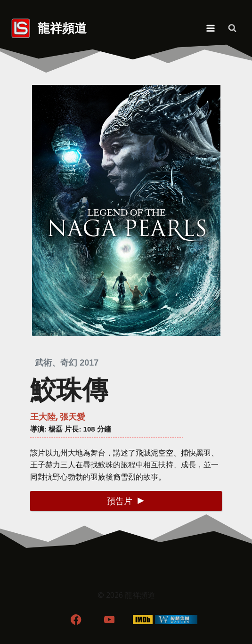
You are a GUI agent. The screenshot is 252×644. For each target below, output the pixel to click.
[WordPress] (176, 619)
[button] (126, 501)
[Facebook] (76, 619)
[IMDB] (142, 619)
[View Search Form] (232, 28)
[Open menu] (210, 28)
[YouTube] (110, 619)
